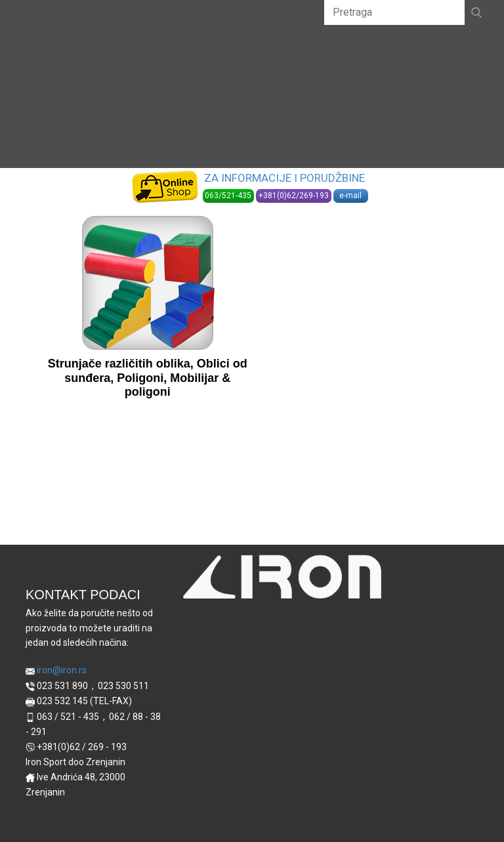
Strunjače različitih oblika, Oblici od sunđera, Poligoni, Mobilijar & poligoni (148, 378)
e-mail (350, 196)
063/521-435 (228, 196)
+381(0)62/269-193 (294, 196)
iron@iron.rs (56, 670)
